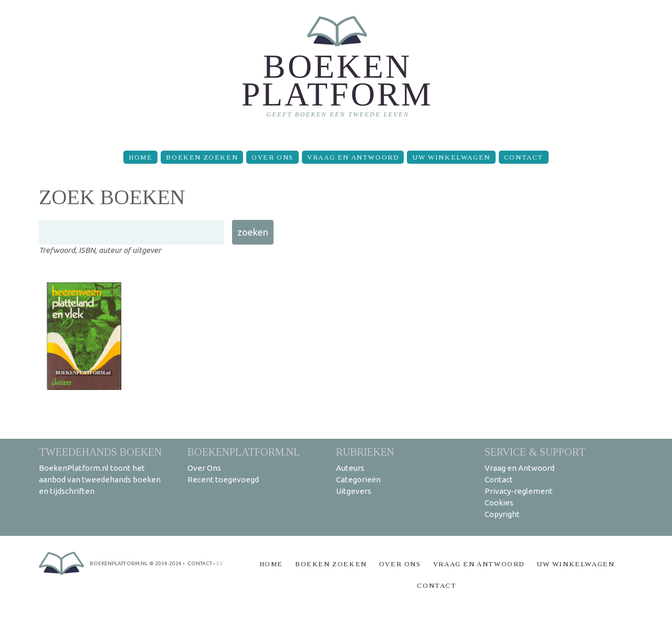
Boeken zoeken (202, 157)
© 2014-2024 (165, 563)
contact (200, 563)
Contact (524, 157)
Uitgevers (354, 491)
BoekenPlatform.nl (244, 452)
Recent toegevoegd (223, 479)
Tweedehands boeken (100, 452)
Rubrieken (365, 452)
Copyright (502, 514)
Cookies (499, 503)
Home (140, 157)
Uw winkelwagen (451, 157)
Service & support (535, 452)
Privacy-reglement (519, 491)
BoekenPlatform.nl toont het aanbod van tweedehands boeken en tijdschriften (100, 479)
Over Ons (272, 157)
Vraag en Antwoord (353, 157)
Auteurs (350, 468)
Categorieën (358, 479)
